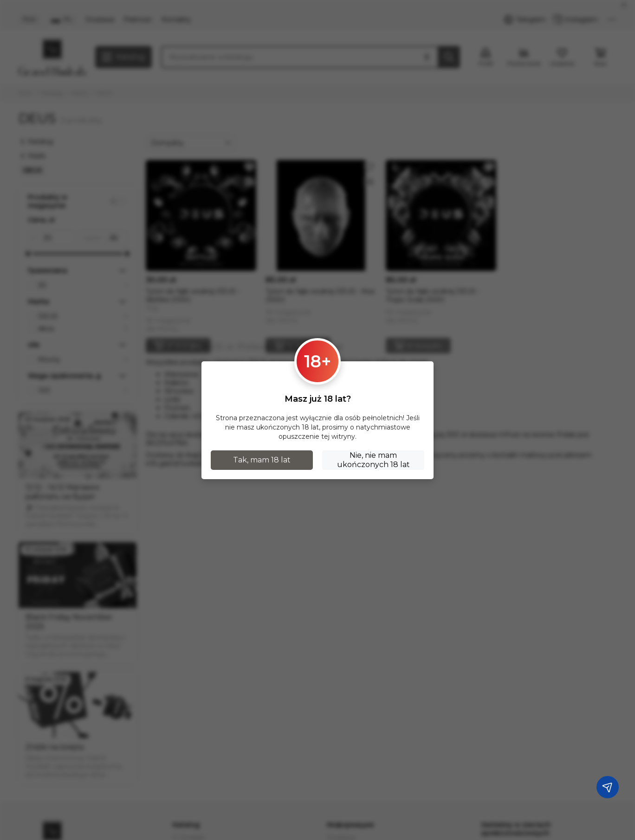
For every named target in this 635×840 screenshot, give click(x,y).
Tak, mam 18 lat (262, 460)
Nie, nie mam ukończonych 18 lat (373, 460)
